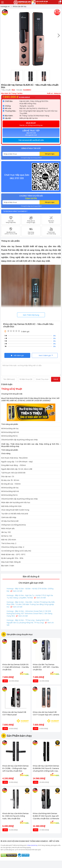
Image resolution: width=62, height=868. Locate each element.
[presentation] (59, 37)
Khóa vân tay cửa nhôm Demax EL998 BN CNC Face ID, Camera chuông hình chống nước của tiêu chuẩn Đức (46, 768)
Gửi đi (56, 379)
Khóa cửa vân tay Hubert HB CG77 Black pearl (14, 713)
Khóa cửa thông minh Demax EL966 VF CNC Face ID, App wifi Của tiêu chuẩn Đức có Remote (46, 816)
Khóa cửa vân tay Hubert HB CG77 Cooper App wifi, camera (46, 713)
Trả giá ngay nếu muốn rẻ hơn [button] (31, 140)
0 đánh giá (25, 331)
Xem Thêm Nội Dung (31, 315)
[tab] (31, 140)
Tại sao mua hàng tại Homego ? (15, 211)
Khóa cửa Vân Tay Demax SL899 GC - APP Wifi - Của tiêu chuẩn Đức (46, 667)
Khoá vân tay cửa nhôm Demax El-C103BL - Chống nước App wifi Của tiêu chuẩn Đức (16, 768)
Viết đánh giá (17, 355)
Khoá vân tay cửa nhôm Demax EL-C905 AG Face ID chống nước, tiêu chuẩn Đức (16, 816)
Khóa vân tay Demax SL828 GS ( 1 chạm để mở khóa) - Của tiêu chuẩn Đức (16, 667)
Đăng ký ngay (50, 154)
